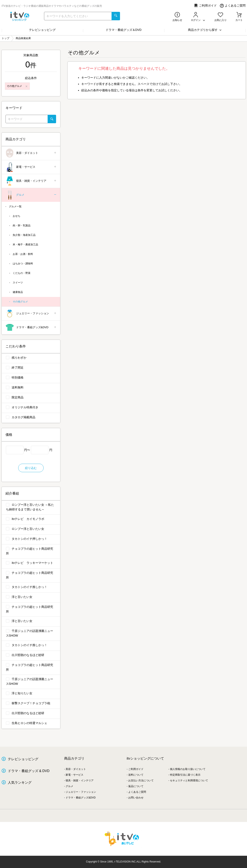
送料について (136, 775)
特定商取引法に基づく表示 (185, 775)
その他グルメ (20, 302)
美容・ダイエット (31, 153)
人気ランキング (20, 783)
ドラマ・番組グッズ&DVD (31, 327)
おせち (17, 216)
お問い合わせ (136, 798)
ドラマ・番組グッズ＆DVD (124, 30)
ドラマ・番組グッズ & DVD (29, 771)
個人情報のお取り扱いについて (188, 769)
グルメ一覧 (15, 206)
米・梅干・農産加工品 (25, 245)
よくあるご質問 (233, 6)
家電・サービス (31, 167)
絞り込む (31, 468)
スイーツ (18, 283)
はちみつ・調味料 (23, 264)
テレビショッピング (42, 30)
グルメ (31, 195)
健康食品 (18, 292)
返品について (136, 786)
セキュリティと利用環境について (189, 781)
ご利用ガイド (205, 6)
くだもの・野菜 (22, 273)
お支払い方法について (141, 781)
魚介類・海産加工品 (24, 235)
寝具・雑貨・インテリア (31, 181)
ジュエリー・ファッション (31, 314)
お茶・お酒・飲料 (23, 254)
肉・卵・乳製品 (22, 226)
